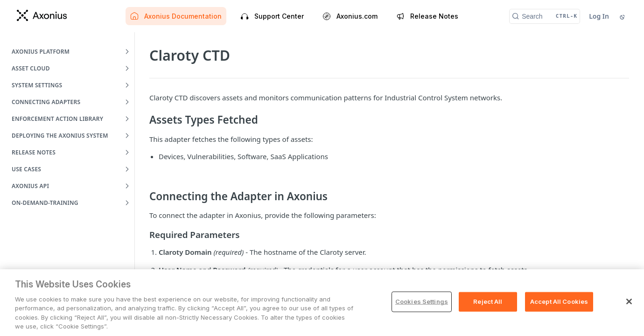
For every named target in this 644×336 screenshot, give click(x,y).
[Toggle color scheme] (623, 16)
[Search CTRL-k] (545, 16)
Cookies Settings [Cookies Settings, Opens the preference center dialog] (422, 301)
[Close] (629, 301)
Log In (599, 16)
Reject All (488, 301)
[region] (322, 303)
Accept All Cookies (559, 301)
